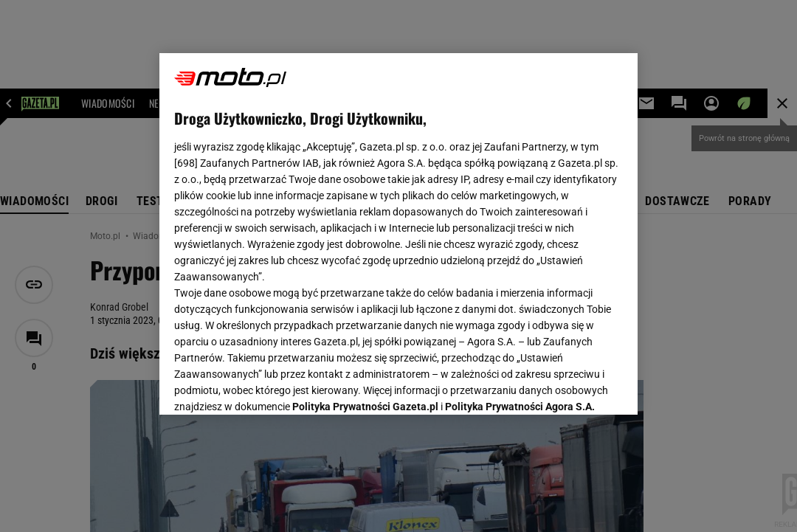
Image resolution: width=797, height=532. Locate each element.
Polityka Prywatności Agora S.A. (520, 227)
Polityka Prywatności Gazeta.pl (365, 227)
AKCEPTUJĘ (573, 386)
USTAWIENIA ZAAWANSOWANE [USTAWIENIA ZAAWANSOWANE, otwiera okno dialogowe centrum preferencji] (270, 385)
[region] (398, 234)
